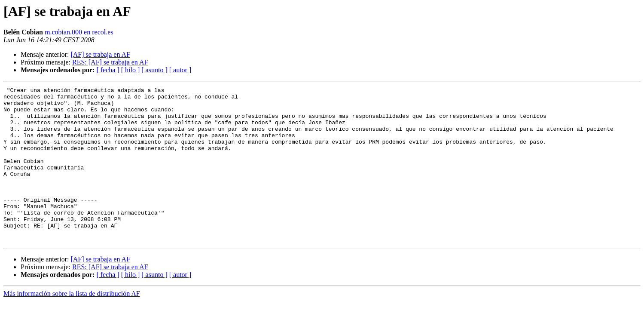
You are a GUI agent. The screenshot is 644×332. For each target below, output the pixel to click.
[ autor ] (180, 70)
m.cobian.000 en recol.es (79, 32)
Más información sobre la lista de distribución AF (72, 324)
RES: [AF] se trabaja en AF (110, 62)
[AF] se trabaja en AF (100, 54)
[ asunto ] (154, 70)
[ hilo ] (131, 70)
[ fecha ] (108, 70)
